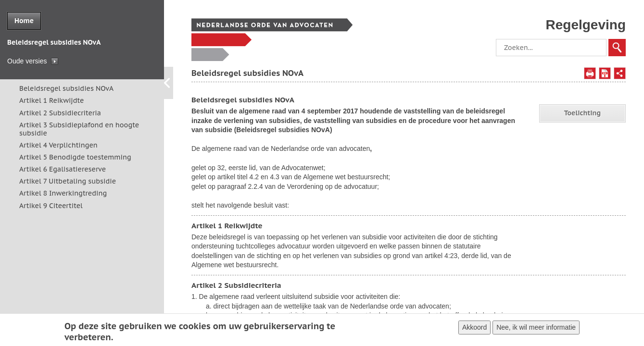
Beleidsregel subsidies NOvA (66, 88)
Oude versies (27, 61)
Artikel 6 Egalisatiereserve (63, 169)
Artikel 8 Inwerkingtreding (63, 193)
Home (24, 21)
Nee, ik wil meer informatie (536, 329)
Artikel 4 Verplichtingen (58, 145)
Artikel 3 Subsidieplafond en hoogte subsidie (79, 129)
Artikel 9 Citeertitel (51, 206)
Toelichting (582, 113)
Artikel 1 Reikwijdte (51, 100)
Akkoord (474, 329)
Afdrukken (590, 73)
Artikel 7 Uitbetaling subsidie (68, 181)
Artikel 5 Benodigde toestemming (75, 157)
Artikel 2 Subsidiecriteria (60, 113)
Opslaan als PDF (605, 73)
